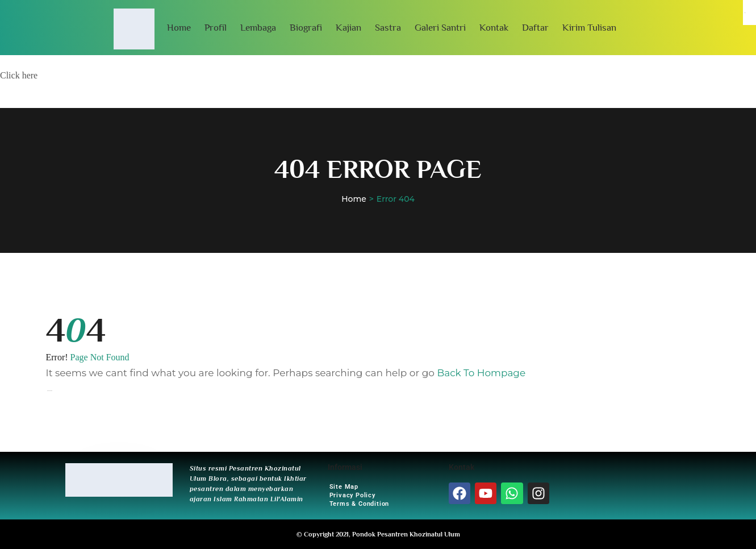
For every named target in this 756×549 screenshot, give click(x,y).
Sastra (388, 28)
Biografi (306, 28)
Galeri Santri (440, 28)
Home (179, 28)
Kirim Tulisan (589, 28)
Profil (216, 28)
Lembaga (258, 28)
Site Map (344, 487)
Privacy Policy (352, 495)
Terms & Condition (360, 504)
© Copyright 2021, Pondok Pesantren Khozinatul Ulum (378, 534)
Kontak (494, 28)
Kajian (348, 28)
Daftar (535, 28)
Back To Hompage (481, 373)
